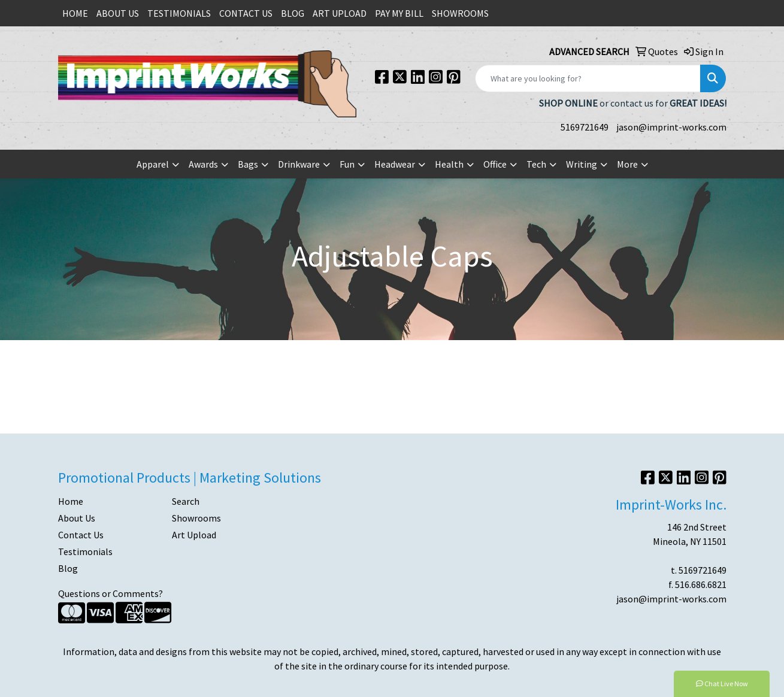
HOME (75, 13)
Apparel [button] (153, 164)
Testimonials (85, 551)
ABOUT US (118, 13)
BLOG (293, 13)
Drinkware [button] (299, 164)
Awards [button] (203, 164)
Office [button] (495, 164)
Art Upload (194, 535)
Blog (68, 568)
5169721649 (585, 127)
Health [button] (449, 164)
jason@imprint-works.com (671, 127)
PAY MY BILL (399, 13)
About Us (77, 518)
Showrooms (196, 518)
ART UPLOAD (340, 13)
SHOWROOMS (460, 13)
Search (186, 501)
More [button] (627, 164)
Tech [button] (536, 164)
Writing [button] (582, 164)
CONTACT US (246, 13)
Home (71, 501)
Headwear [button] (395, 164)
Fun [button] (347, 164)
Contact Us (81, 535)
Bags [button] (248, 164)
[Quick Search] (588, 78)
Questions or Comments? (111, 593)
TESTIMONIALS (179, 13)
